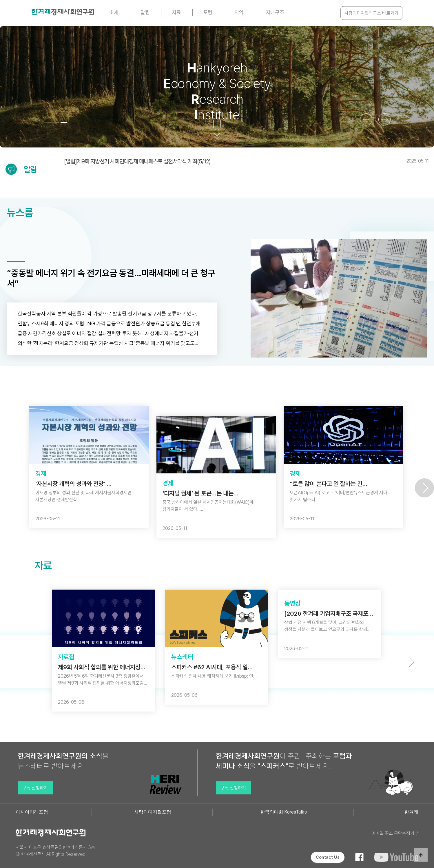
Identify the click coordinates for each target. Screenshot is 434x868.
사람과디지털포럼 (153, 812)
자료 (176, 12)
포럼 (208, 12)
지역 (239, 12)
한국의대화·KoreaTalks (283, 812)
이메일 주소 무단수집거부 (395, 833)
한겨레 (411, 812)
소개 (114, 12)
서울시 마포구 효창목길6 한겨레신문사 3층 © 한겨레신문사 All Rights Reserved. (55, 851)
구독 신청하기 (35, 788)
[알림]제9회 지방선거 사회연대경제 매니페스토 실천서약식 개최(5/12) (246, 161)
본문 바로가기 (0, 0)
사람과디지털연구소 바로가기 (371, 13)
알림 (145, 12)
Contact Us (328, 857)
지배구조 (275, 12)
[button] (48, 122)
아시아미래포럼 (32, 812)
